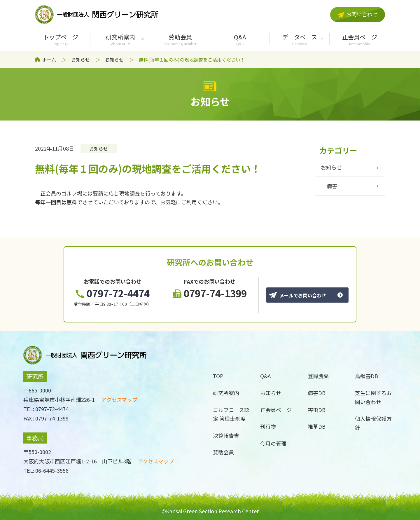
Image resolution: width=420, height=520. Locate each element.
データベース (300, 39)
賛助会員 (180, 39)
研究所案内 (120, 39)
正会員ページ (359, 39)
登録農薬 (318, 376)
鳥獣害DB (366, 376)
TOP (218, 376)
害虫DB (317, 410)
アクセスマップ (119, 399)
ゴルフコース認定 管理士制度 (231, 414)
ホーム (49, 60)
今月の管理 (273, 443)
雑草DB (317, 426)
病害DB (317, 393)
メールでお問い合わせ (297, 295)
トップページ (61, 39)
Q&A (240, 39)
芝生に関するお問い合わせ (373, 397)
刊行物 (268, 426)
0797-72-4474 (113, 293)
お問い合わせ (358, 14)
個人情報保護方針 (373, 423)
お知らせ (80, 60)
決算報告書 (226, 435)
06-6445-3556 (52, 470)
